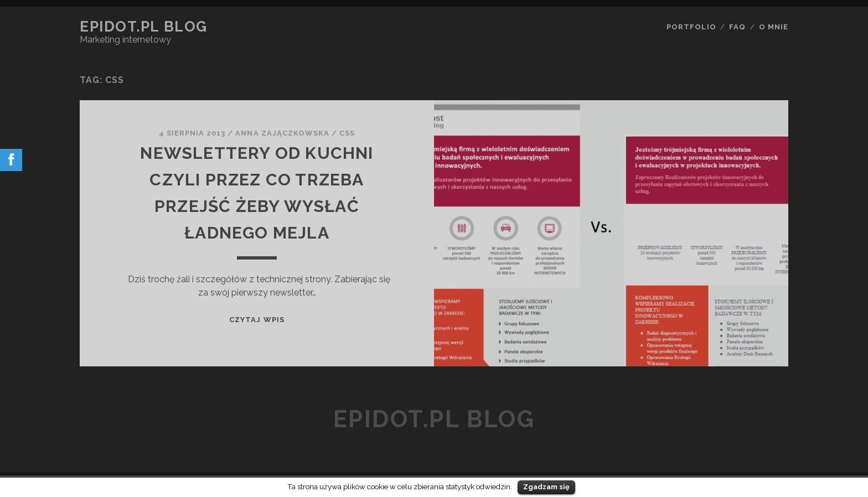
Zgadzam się (546, 487)
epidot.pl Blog (144, 27)
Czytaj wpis (257, 320)
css (347, 133)
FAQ (737, 27)
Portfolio (691, 27)
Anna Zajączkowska (282, 133)
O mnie (774, 27)
